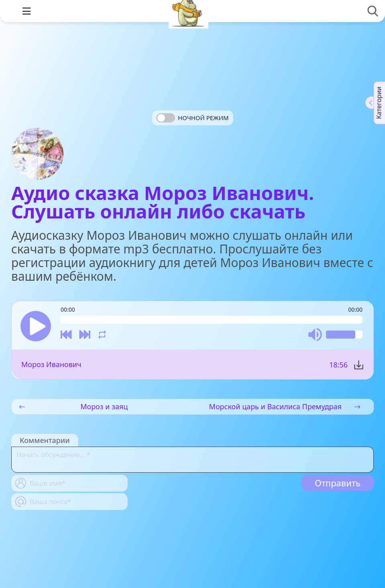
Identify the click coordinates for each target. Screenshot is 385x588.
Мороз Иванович (51, 364)
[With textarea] (192, 460)
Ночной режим (203, 118)
